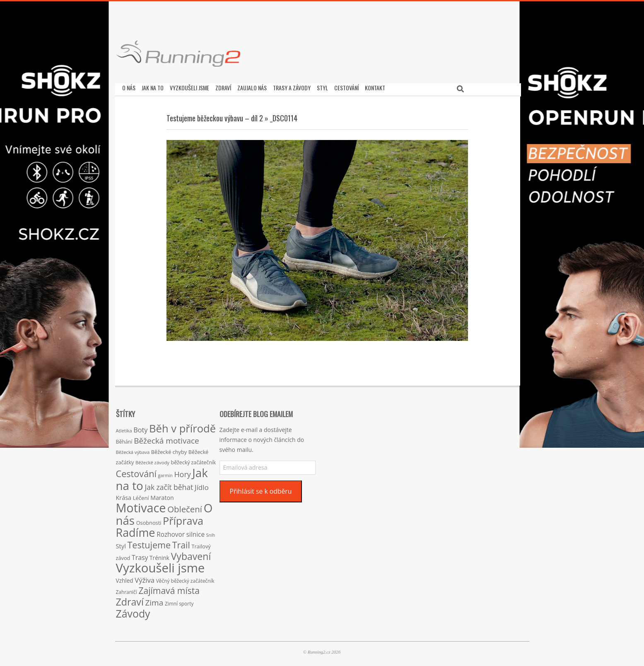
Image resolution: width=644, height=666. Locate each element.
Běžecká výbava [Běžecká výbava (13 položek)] (133, 450)
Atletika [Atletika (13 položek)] (124, 428)
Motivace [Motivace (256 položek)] (141, 506)
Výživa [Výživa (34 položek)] (145, 578)
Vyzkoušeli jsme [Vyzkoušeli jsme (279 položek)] (160, 566)
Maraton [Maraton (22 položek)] (162, 496)
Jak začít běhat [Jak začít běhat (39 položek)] (169, 485)
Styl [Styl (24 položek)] (121, 544)
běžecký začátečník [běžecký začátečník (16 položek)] (194, 460)
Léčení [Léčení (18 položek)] (141, 496)
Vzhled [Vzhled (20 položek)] (125, 578)
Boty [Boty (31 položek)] (140, 428)
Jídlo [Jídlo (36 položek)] (202, 485)
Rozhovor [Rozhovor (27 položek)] (171, 532)
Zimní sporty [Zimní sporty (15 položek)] (179, 601)
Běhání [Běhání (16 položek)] (124, 440)
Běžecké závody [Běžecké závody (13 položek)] (152, 460)
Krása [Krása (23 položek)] (124, 496)
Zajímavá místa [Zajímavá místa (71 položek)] (169, 588)
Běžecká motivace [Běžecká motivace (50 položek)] (166, 439)
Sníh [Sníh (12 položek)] (211, 533)
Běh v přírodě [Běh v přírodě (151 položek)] (182, 426)
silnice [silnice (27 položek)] (195, 532)
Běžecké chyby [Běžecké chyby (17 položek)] (169, 450)
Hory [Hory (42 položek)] (182, 472)
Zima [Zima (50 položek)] (154, 601)
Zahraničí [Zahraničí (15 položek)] (127, 590)
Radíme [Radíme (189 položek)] (136, 530)
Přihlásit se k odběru (260, 489)
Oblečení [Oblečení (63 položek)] (185, 507)
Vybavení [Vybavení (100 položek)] (191, 554)
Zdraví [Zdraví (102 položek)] (130, 600)
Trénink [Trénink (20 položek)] (159, 556)
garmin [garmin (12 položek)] (165, 473)
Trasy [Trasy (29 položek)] (140, 555)
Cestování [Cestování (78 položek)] (136, 472)
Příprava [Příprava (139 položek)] (183, 519)
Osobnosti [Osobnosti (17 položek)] (149, 521)
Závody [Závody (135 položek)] (133, 611)
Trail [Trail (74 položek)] (181, 543)
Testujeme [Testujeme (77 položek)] (149, 543)
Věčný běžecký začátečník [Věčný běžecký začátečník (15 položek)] (185, 579)
